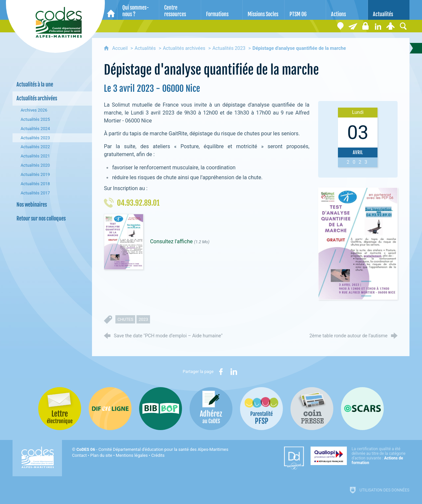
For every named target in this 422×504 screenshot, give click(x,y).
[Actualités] (389, 10)
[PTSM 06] (305, 10)
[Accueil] (111, 10)
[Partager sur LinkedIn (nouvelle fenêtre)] (234, 372)
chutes (125, 319)
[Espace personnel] (391, 26)
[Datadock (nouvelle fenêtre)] (294, 458)
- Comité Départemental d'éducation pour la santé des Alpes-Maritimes (152, 449)
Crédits (158, 455)
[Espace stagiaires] (366, 26)
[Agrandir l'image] (358, 243)
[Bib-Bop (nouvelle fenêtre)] (161, 409)
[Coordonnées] (341, 26)
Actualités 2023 (229, 48)
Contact (79, 455)
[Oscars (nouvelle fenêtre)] (362, 409)
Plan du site (101, 455)
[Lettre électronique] (353, 26)
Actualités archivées (184, 48)
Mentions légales (132, 455)
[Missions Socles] (263, 10)
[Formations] (222, 10)
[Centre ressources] (180, 10)
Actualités (145, 48)
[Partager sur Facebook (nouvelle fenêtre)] (221, 372)
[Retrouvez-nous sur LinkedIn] (378, 26)
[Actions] (347, 10)
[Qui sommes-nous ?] (138, 10)
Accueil (121, 48)
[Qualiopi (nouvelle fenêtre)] (360, 456)
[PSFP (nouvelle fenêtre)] (261, 409)
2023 (143, 319)
